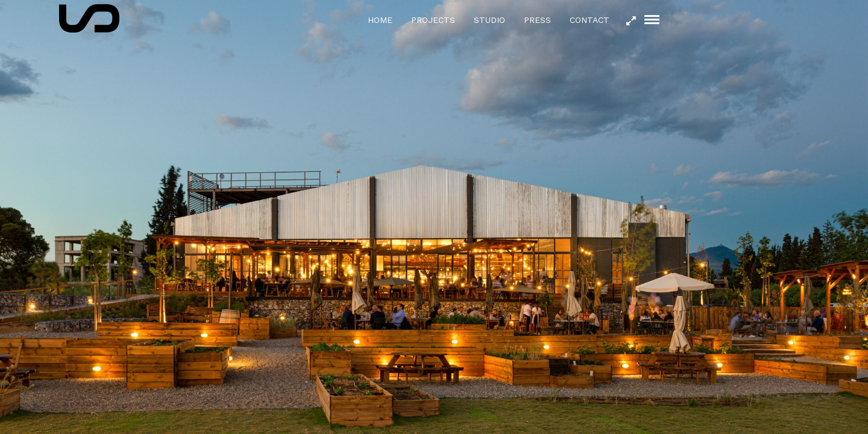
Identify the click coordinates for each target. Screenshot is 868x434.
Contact (590, 20)
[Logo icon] (89, 18)
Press (537, 20)
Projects (433, 20)
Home (380, 20)
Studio (489, 20)
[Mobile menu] (652, 20)
